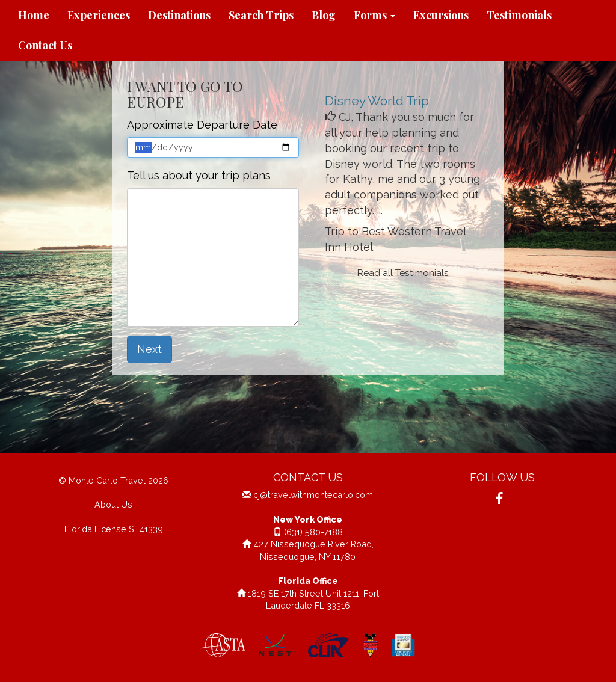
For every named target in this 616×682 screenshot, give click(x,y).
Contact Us (45, 45)
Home (34, 15)
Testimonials (519, 15)
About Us (113, 504)
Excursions (441, 15)
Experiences (99, 15)
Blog (324, 15)
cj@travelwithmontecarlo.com (313, 495)
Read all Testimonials (403, 273)
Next (149, 349)
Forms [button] (374, 15)
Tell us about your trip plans (199, 175)
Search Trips (261, 15)
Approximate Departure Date (202, 125)
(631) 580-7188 (313, 532)
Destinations (179, 15)
